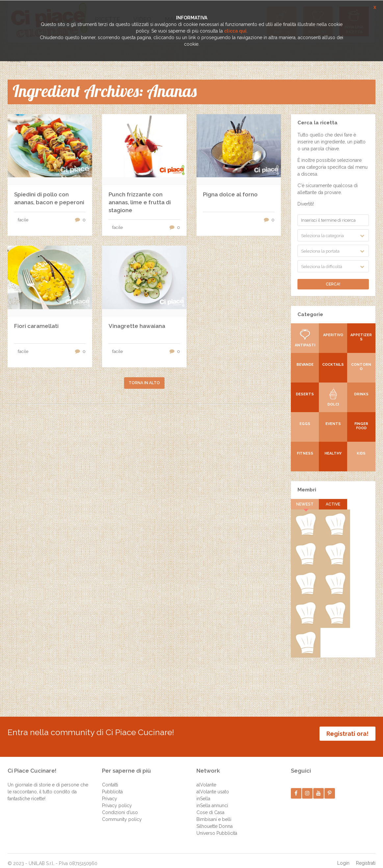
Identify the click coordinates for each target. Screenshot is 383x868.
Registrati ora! (347, 734)
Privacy (110, 792)
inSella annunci (212, 799)
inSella (203, 792)
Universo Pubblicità (217, 827)
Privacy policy (117, 799)
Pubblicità (112, 785)
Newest (305, 504)
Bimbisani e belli (214, 813)
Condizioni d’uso (120, 806)
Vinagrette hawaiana (137, 326)
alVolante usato (213, 785)
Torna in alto (144, 383)
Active (333, 504)
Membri (307, 490)
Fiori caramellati (36, 326)
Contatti (110, 778)
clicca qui (235, 31)
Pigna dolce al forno (230, 194)
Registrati (366, 856)
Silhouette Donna (215, 820)
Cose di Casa (210, 806)
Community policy (122, 813)
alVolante (206, 778)
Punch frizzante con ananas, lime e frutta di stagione (140, 202)
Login (343, 856)
